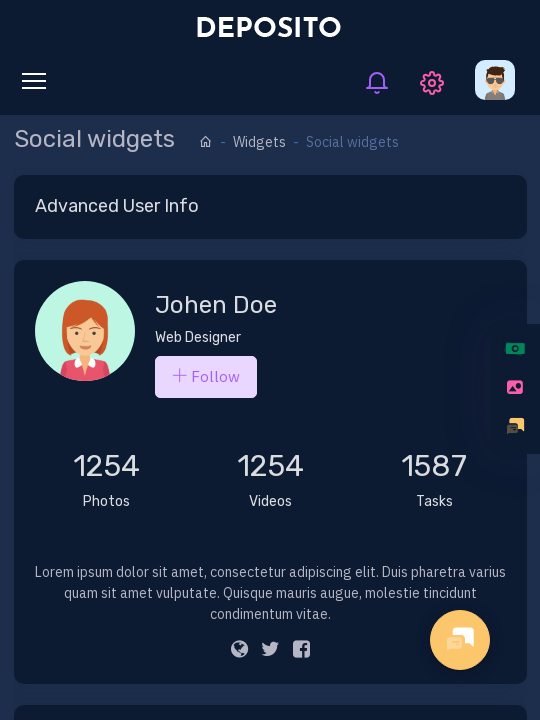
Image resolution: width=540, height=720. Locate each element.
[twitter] (270, 651)
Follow (206, 376)
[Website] (239, 651)
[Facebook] (301, 651)
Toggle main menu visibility (38, 77)
